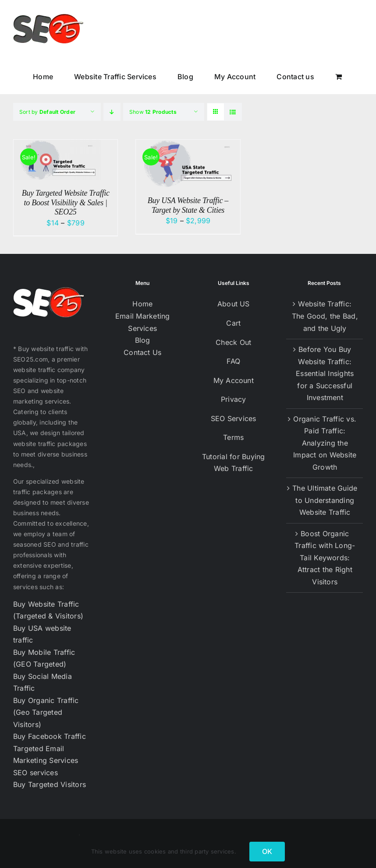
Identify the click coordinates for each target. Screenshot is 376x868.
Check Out (233, 342)
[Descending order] (112, 112)
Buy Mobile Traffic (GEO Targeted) (44, 658)
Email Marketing (143, 316)
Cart (233, 323)
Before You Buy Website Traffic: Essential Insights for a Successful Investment (325, 373)
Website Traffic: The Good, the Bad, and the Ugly (325, 316)
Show (153, 112)
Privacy (234, 399)
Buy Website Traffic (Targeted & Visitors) (48, 610)
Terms (233, 437)
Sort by (47, 112)
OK (267, 851)
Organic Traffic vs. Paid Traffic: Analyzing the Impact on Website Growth (325, 443)
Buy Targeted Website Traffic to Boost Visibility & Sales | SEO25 (66, 202)
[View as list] (233, 112)
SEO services (35, 773)
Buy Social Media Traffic (43, 682)
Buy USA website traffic (42, 634)
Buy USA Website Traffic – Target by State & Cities (188, 205)
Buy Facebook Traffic (50, 736)
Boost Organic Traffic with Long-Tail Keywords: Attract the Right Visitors (325, 558)
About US (234, 304)
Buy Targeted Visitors (50, 784)
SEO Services (234, 418)
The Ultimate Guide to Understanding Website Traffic (325, 500)
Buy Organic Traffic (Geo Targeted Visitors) (46, 712)
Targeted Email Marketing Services (46, 755)
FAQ (233, 361)
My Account (234, 380)
